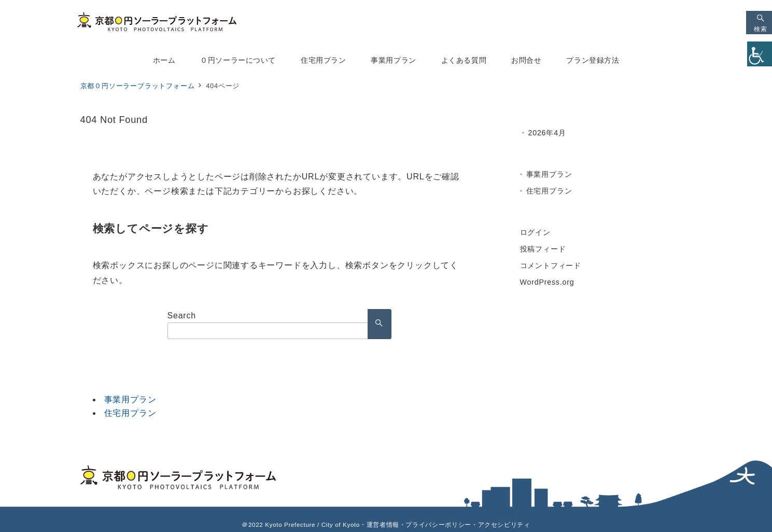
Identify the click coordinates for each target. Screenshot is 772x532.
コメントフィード (551, 265)
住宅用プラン (130, 413)
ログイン (535, 232)
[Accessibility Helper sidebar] (760, 54)
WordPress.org (547, 282)
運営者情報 (383, 524)
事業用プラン (130, 400)
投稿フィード (543, 249)
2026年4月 (547, 133)
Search (182, 316)
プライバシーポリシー (438, 524)
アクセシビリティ (504, 524)
